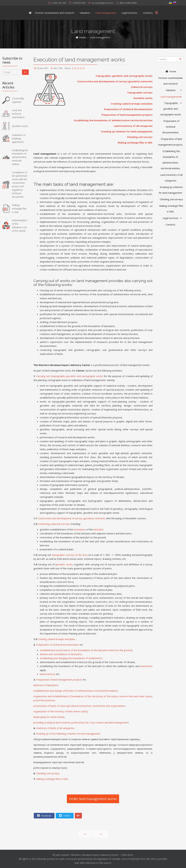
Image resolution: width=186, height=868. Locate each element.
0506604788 (79, 3)
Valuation (85, 13)
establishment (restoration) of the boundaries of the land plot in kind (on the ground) (86, 650)
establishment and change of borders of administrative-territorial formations (75, 691)
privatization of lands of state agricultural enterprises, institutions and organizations (79, 706)
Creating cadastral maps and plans (132, 104)
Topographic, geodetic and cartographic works (124, 76)
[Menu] (157, 13)
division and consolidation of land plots (61, 654)
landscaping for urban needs (49, 717)
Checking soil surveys (140, 137)
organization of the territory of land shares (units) (61, 711)
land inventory (48, 674)
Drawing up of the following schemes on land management (68, 734)
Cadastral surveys (142, 87)
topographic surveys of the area (70, 555)
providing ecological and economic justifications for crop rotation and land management (81, 722)
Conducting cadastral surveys (54, 524)
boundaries (80, 529)
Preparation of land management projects (127, 115)
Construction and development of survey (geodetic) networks (115, 81)
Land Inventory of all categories (133, 126)
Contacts (148, 13)
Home (170, 71)
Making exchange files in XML (135, 143)
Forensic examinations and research (54, 13)
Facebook (44, 816)
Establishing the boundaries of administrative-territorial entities (113, 120)
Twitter (64, 816)
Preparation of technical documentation (128, 109)
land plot (98, 529)
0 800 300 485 (59, 3)
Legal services (129, 13)
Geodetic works (143, 98)
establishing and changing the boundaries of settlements (71, 658)
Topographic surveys (140, 92)
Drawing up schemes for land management (127, 131)
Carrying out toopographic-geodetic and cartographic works (70, 376)
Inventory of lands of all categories (55, 728)
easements (146, 666)
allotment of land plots (46, 685)
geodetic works (64, 564)
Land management (106, 13)
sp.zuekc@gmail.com (103, 3)
